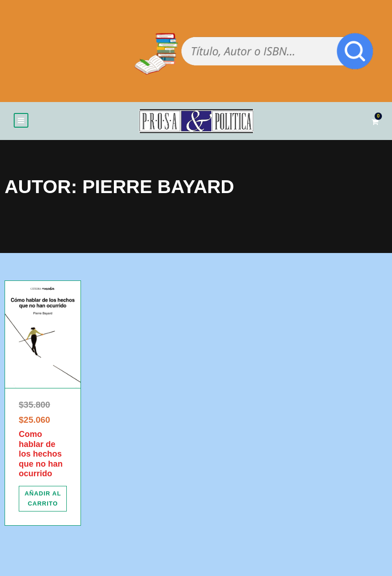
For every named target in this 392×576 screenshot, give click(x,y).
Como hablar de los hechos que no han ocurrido (41, 454)
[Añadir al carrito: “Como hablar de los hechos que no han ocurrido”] (43, 499)
